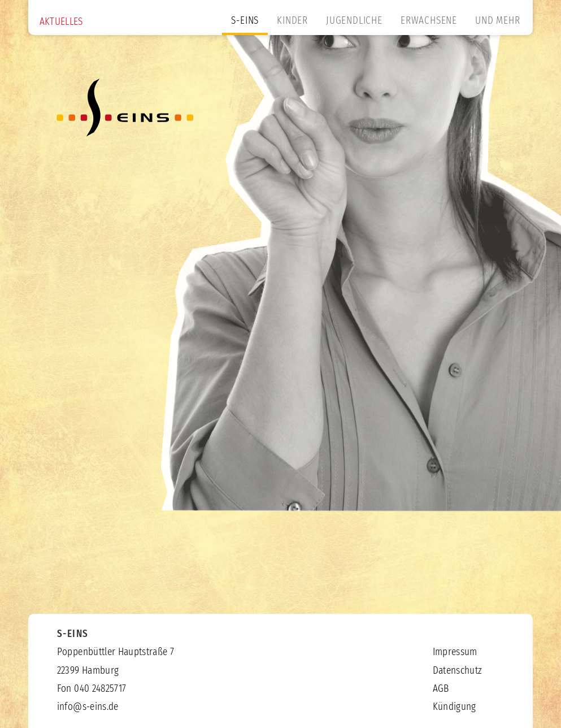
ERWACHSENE (429, 21)
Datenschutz (458, 671)
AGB (441, 689)
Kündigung (455, 707)
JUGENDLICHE (354, 21)
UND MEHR (497, 21)
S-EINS (245, 21)
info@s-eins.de (88, 707)
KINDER (292, 21)
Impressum (455, 652)
